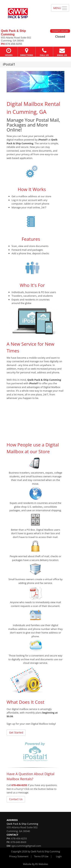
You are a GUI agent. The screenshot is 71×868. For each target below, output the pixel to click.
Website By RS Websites (35, 864)
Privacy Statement (19, 856)
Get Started (16, 732)
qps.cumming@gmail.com (26, 846)
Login (59, 856)
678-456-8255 (19, 785)
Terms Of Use (41, 856)
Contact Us (16, 799)
